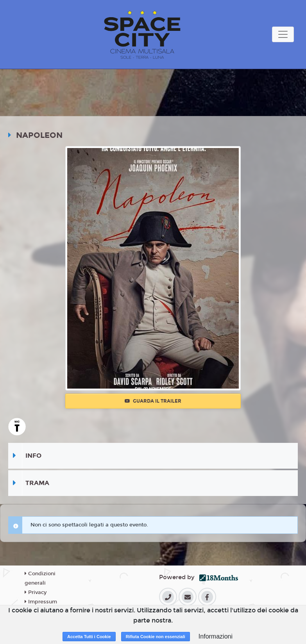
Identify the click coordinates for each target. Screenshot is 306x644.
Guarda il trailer (153, 401)
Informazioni (216, 636)
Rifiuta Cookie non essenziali (156, 637)
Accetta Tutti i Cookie (89, 637)
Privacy (36, 592)
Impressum (41, 602)
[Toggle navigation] (283, 34)
